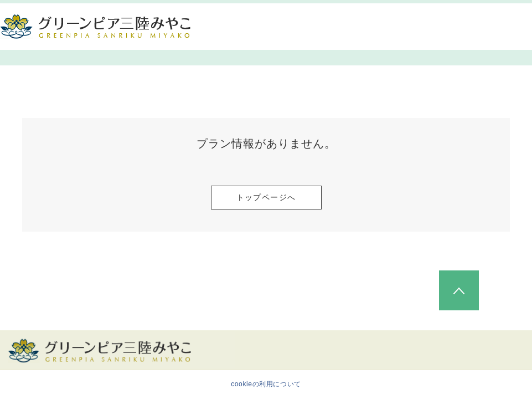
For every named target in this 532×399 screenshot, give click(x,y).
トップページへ (266, 197)
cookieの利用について (266, 384)
